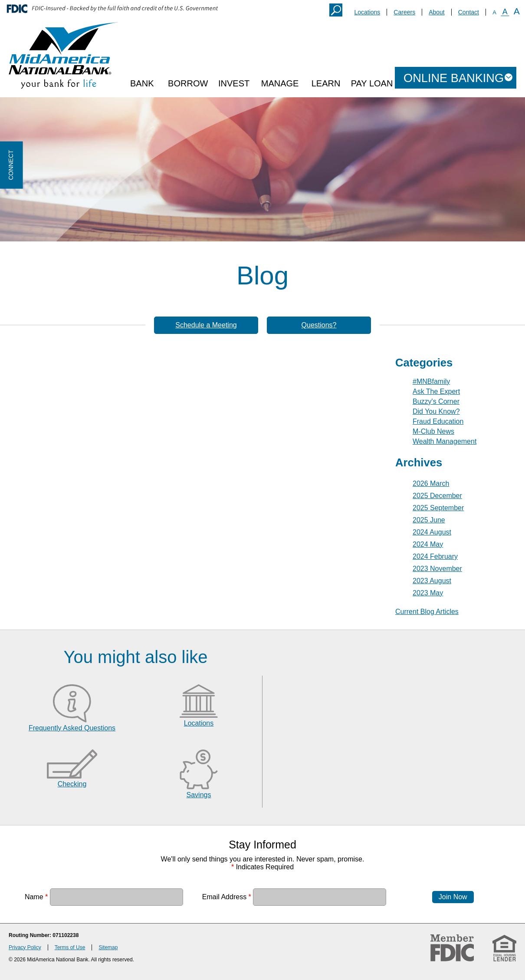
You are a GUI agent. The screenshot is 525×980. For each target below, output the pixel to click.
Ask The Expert (436, 391)
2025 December (437, 496)
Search (336, 10)
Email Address (227, 896)
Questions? (319, 325)
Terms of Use (70, 947)
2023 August (432, 581)
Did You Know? (436, 411)
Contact (469, 12)
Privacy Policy (25, 947)
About (437, 12)
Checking (72, 784)
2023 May (428, 593)
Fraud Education (438, 421)
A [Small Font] (494, 12)
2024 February (435, 556)
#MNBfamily (431, 381)
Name (36, 896)
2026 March (431, 483)
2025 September (438, 508)
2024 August (432, 532)
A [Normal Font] (505, 12)
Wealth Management (445, 441)
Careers (404, 12)
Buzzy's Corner (436, 401)
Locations (367, 12)
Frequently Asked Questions (72, 728)
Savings (199, 795)
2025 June (429, 520)
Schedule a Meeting (206, 325)
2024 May (428, 544)
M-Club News (433, 431)
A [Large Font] (517, 11)
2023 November (437, 569)
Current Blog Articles (427, 612)
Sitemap (108, 947)
